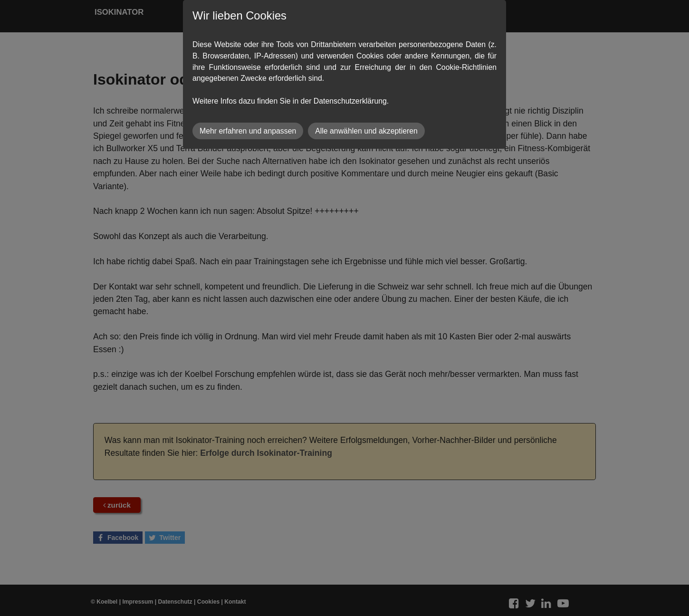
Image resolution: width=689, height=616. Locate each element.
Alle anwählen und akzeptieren (366, 131)
